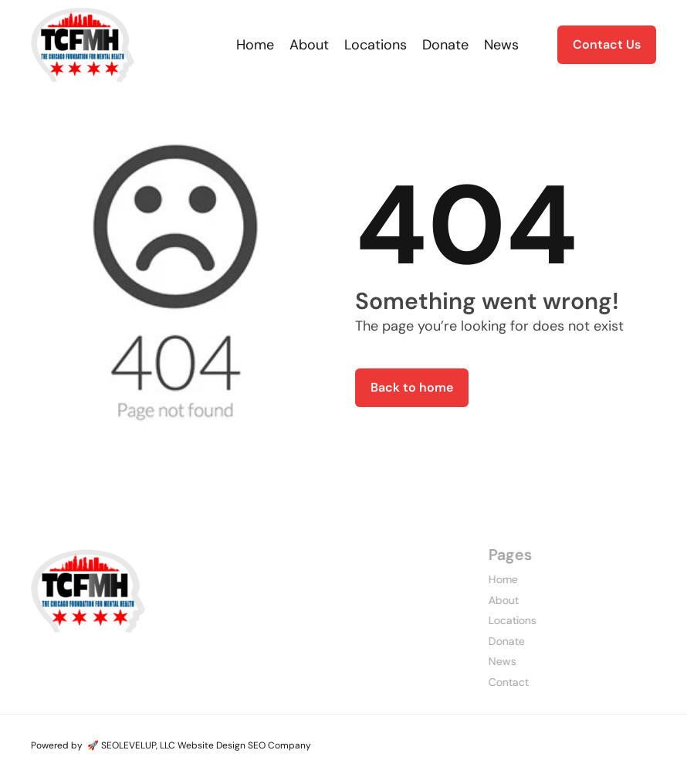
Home (489, 579)
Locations (498, 620)
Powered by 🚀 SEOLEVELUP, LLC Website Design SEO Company (171, 745)
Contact (494, 682)
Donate (492, 641)
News (488, 661)
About (489, 600)
